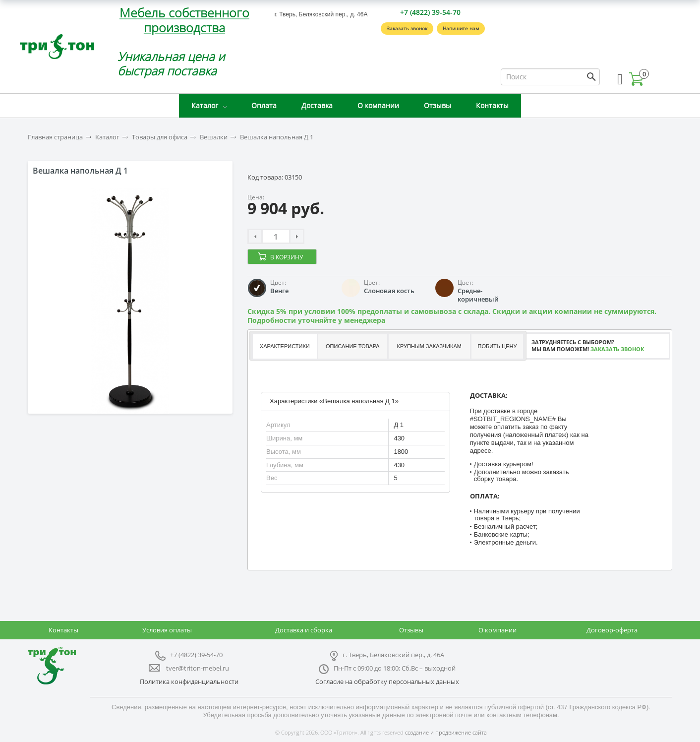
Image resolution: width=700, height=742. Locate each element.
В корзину (287, 257)
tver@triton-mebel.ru (198, 668)
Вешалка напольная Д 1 (277, 137)
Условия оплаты (167, 630)
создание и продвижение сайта (446, 732)
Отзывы (437, 105)
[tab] (284, 346)
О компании (378, 105)
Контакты (492, 105)
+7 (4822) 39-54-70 (430, 12)
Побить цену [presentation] (497, 346)
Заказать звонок (407, 28)
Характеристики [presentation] (285, 346)
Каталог (205, 105)
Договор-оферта (612, 630)
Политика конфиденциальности (189, 681)
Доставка (317, 105)
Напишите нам (461, 28)
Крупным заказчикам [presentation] (429, 346)
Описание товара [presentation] (353, 346)
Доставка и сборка (304, 630)
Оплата (264, 105)
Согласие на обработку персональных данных (387, 681)
